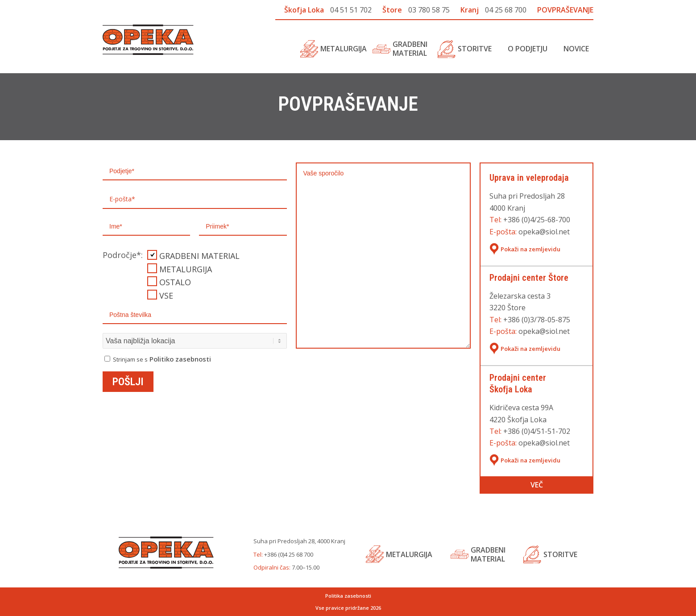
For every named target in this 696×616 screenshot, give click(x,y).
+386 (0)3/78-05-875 (537, 320)
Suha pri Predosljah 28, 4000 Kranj (299, 541)
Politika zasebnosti (348, 596)
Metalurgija (409, 554)
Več (537, 485)
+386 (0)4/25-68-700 (537, 220)
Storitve (560, 554)
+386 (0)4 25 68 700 (289, 554)
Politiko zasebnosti (180, 359)
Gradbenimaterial (488, 554)
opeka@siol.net (544, 232)
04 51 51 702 (351, 10)
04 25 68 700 (506, 10)
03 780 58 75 (429, 10)
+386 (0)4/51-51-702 (537, 431)
